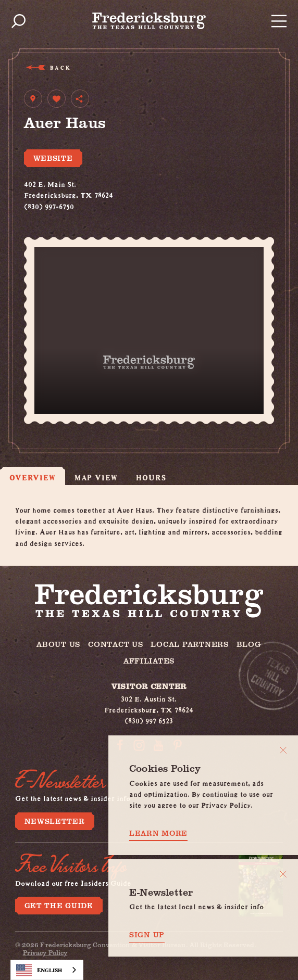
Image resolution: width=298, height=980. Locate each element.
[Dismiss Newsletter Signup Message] (283, 874)
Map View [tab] (96, 477)
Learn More (158, 833)
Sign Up (147, 935)
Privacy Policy (45, 952)
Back (60, 67)
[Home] (149, 21)
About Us (58, 644)
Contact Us (115, 644)
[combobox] (47, 970)
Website (53, 158)
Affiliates (149, 660)
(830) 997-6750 (49, 205)
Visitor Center (149, 686)
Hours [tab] (151, 477)
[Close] (283, 750)
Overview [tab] (33, 477)
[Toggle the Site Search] (18, 21)
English (39, 970)
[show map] (33, 99)
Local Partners (189, 644)
